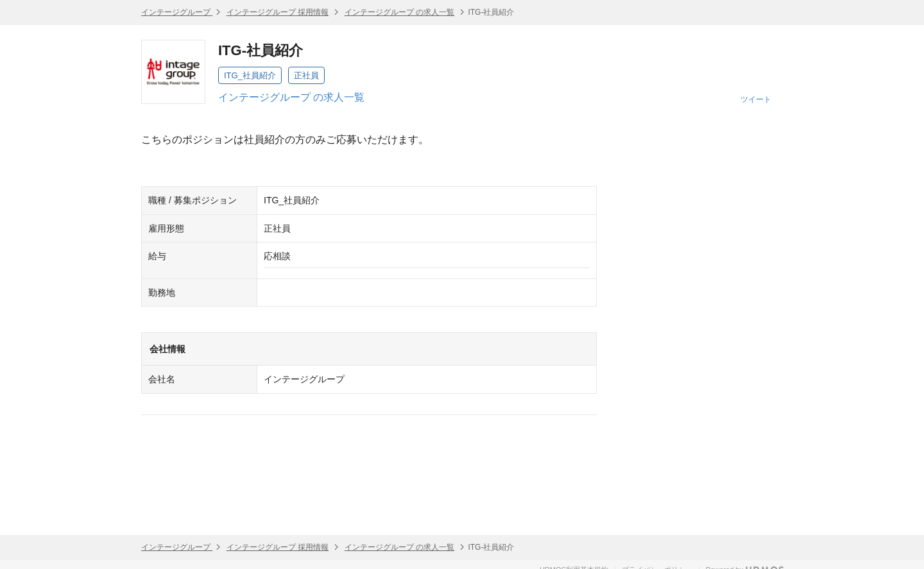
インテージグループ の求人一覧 (399, 12)
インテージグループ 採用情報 (278, 12)
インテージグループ (177, 12)
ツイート (756, 99)
